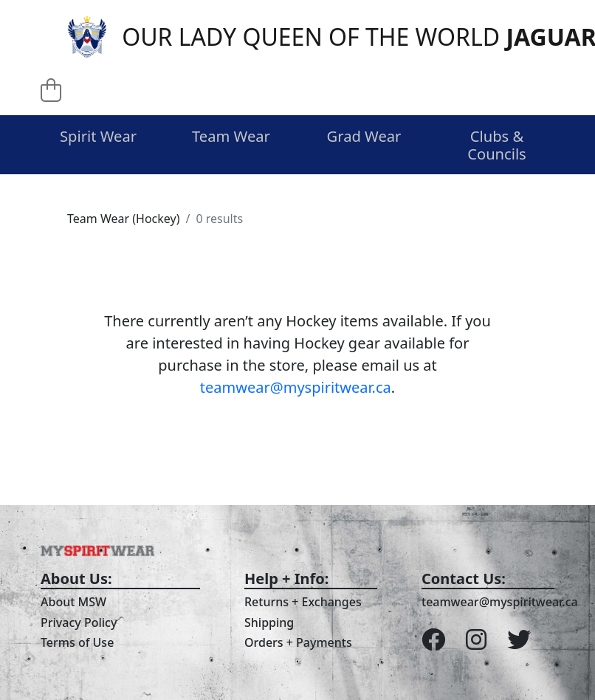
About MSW (73, 602)
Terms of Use (77, 642)
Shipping (269, 622)
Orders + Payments (298, 642)
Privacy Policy (79, 622)
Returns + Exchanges (303, 602)
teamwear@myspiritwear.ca (296, 387)
